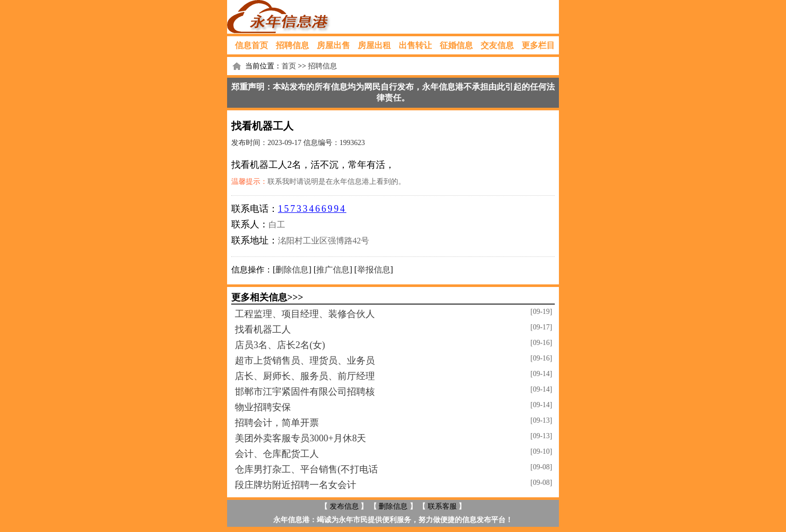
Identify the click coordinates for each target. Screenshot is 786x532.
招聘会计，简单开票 (277, 423)
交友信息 (497, 45)
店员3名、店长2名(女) (280, 345)
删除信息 (292, 270)
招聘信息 (292, 45)
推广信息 (333, 270)
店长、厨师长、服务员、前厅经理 (305, 376)
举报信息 (374, 270)
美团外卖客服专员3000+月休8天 (300, 438)
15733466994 (312, 209)
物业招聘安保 (263, 407)
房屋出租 (374, 45)
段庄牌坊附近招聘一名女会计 (296, 485)
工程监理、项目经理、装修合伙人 (305, 314)
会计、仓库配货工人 (277, 454)
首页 (289, 66)
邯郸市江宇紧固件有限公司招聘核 (305, 392)
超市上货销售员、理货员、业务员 (305, 361)
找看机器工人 (263, 329)
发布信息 (344, 506)
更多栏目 (538, 45)
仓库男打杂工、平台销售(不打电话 (306, 469)
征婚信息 (456, 45)
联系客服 (442, 506)
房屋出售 (333, 45)
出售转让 (415, 45)
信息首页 (251, 45)
